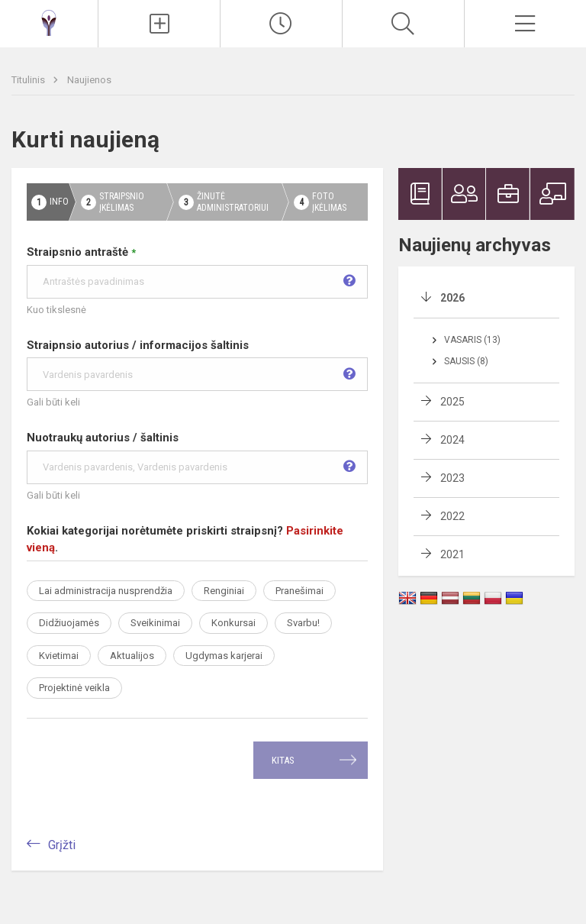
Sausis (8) (466, 361)
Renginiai (224, 591)
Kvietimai (59, 656)
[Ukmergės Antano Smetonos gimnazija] (49, 22)
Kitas (283, 760)
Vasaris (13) (472, 340)
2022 (452, 516)
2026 (452, 298)
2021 (452, 554)
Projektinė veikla (74, 688)
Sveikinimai (155, 623)
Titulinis (29, 80)
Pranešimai (299, 591)
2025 (452, 402)
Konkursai (233, 623)
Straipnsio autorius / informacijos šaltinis (197, 365)
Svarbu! (303, 623)
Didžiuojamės (69, 623)
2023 (452, 478)
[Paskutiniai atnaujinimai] (281, 24)
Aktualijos (132, 656)
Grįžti (62, 845)
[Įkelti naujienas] (159, 24)
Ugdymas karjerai (224, 656)
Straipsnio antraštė (197, 272)
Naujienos (89, 80)
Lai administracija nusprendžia (106, 591)
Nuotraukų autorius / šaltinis (197, 457)
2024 (452, 440)
